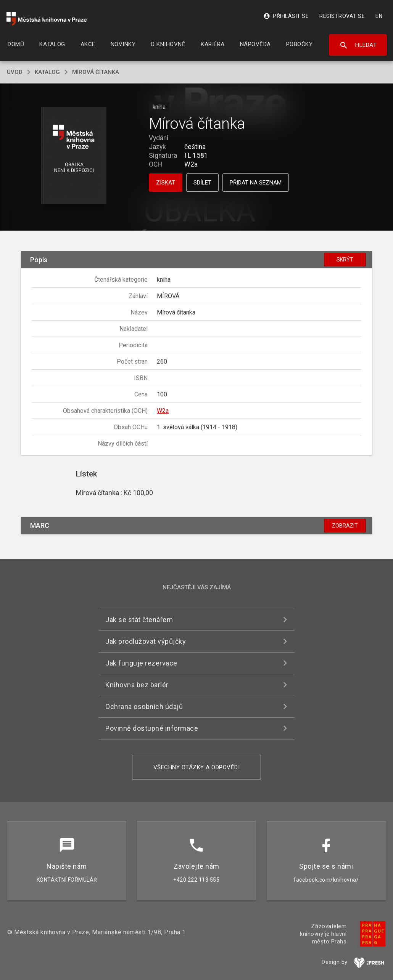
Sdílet (202, 183)
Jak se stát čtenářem (139, 620)
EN (379, 16)
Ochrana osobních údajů (144, 707)
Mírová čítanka (96, 72)
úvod (15, 72)
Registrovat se (342, 16)
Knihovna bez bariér (137, 685)
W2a (163, 411)
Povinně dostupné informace (152, 728)
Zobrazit (345, 526)
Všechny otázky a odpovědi (197, 767)
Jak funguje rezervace (141, 663)
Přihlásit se (286, 16)
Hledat (358, 45)
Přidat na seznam (256, 183)
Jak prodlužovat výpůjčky (146, 641)
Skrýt (345, 260)
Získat (166, 183)
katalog (47, 72)
